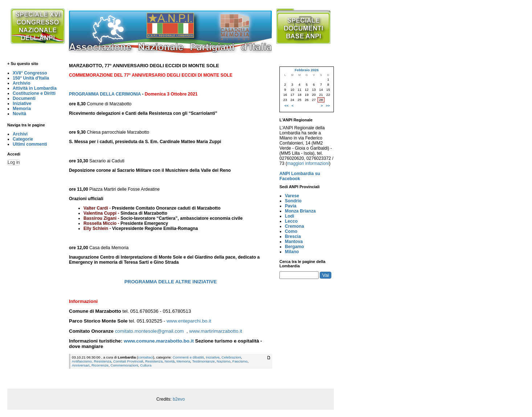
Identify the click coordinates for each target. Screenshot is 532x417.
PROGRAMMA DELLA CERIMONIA (105, 94)
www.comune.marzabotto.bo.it (159, 341)
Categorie (23, 139)
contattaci (146, 357)
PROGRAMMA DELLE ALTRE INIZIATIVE (171, 282)
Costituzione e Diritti (34, 93)
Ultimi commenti (30, 144)
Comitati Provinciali (128, 361)
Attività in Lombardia (35, 88)
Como (291, 231)
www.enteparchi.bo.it (189, 321)
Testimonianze (204, 361)
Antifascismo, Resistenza (92, 361)
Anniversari (81, 365)
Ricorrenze (100, 365)
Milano (292, 252)
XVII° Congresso (30, 73)
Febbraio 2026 (307, 70)
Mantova (294, 242)
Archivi (20, 134)
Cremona (294, 226)
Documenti (24, 98)
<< (287, 106)
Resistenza (154, 361)
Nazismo (224, 361)
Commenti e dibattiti (188, 357)
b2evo (179, 399)
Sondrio (293, 201)
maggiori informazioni (308, 163)
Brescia (293, 236)
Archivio (22, 83)
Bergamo (294, 247)
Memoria (22, 109)
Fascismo (240, 361)
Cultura (146, 365)
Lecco (291, 221)
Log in (14, 162)
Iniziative (22, 104)
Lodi (290, 216)
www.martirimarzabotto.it (216, 331)
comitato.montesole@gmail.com (150, 331)
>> (328, 106)
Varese (292, 196)
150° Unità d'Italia (31, 78)
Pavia (291, 206)
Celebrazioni (231, 357)
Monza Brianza (300, 211)
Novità (19, 114)
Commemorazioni (124, 365)
